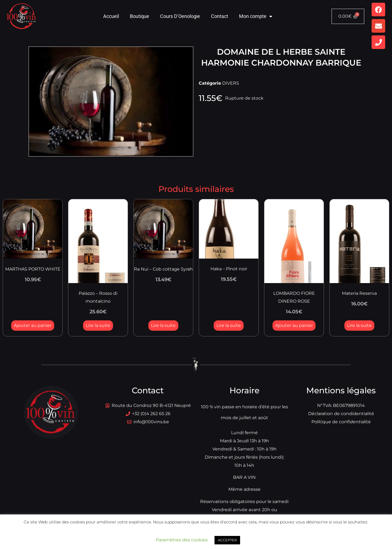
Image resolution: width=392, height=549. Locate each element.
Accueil (111, 16)
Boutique (140, 16)
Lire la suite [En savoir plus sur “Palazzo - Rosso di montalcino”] (98, 325)
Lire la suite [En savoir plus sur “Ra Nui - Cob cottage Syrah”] (163, 325)
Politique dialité (341, 422)
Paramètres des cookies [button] (182, 540)
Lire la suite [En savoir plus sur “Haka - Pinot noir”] (229, 325)
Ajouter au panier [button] (33, 325)
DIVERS (231, 83)
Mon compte (256, 16)
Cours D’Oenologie (180, 16)
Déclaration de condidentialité (341, 414)
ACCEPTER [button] (227, 540)
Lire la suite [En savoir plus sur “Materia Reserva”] (359, 325)
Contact (220, 16)
